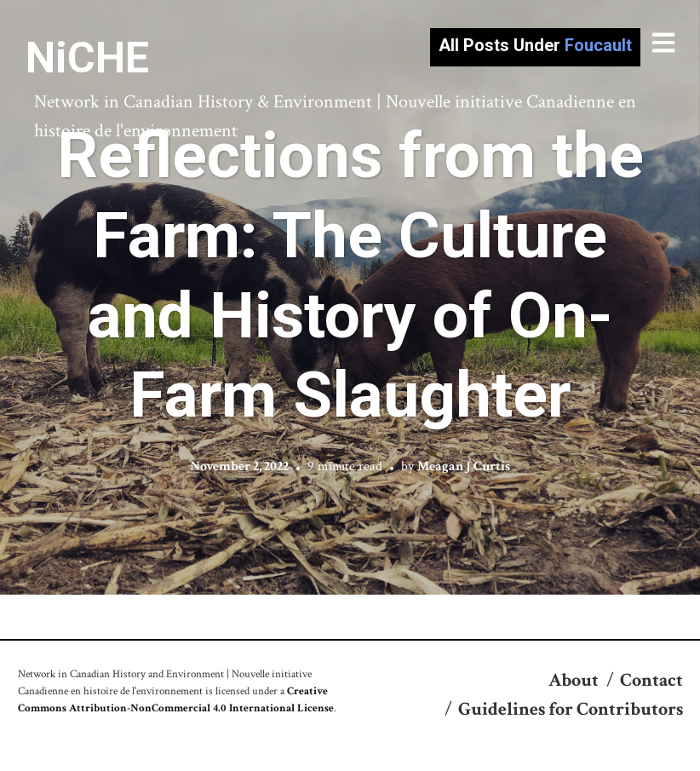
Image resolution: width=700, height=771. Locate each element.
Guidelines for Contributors (571, 709)
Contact (651, 680)
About (574, 680)
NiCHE (87, 58)
